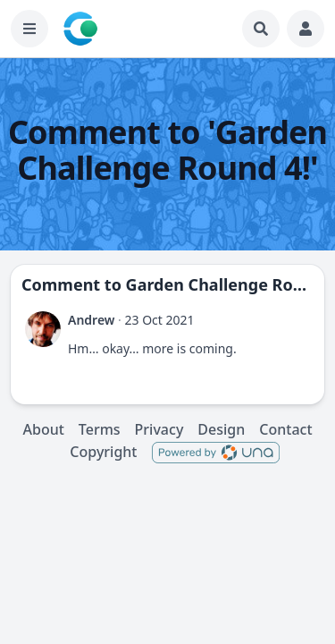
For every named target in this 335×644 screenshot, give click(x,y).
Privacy (159, 429)
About (43, 429)
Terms (100, 429)
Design (221, 429)
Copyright (103, 452)
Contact (285, 429)
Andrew (91, 320)
